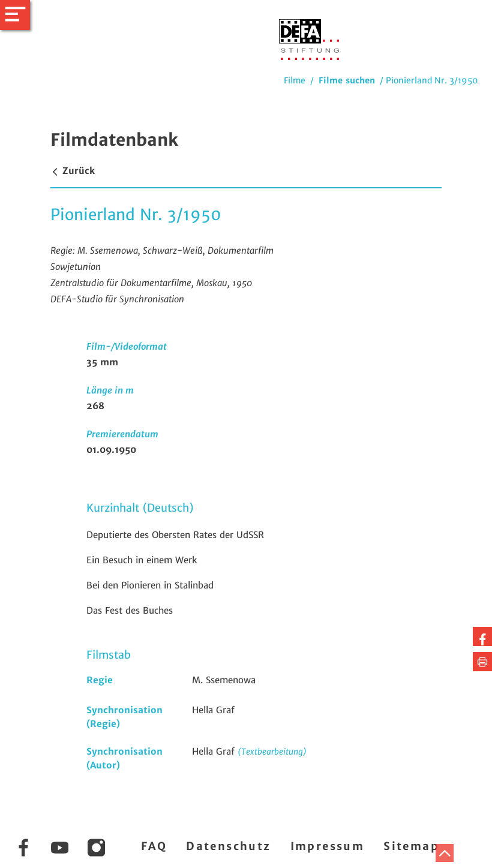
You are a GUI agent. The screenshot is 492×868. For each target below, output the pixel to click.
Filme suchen (347, 80)
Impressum (328, 846)
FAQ (154, 846)
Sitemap (411, 846)
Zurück (73, 171)
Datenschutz (228, 846)
